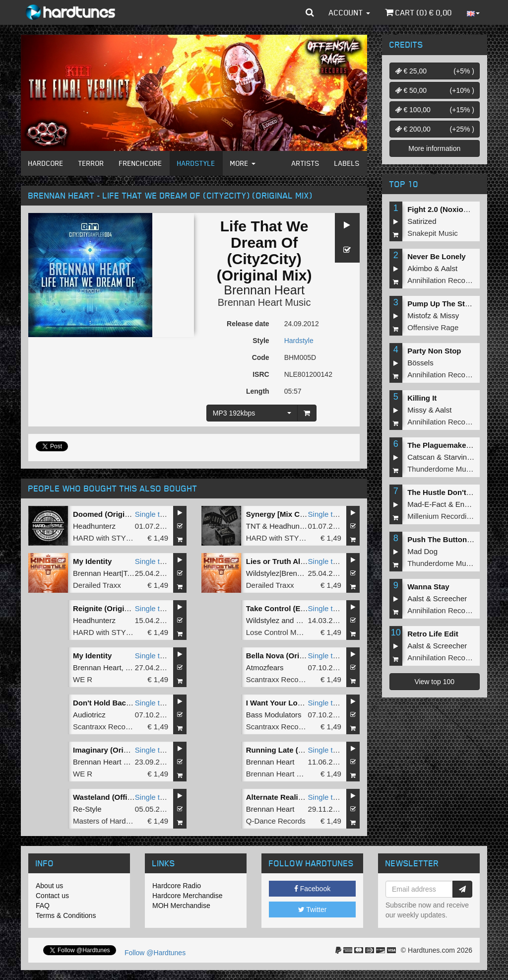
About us (49, 886)
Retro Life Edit (433, 634)
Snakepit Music (433, 233)
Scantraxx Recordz (278, 679)
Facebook (312, 889)
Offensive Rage (433, 327)
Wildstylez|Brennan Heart (288, 573)
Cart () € (418, 12)
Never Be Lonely (437, 256)
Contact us (52, 896)
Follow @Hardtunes (155, 953)
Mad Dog (422, 551)
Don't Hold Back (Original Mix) (126, 703)
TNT (253, 526)
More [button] (243, 163)
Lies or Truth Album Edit (289, 561)
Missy (449, 315)
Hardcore (46, 163)
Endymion (472, 504)
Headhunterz (94, 526)
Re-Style (87, 809)
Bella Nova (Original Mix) (290, 656)
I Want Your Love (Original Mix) (301, 703)
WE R (83, 679)
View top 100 (434, 682)
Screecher (450, 598)
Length (258, 391)
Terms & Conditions (66, 915)
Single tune (154, 514)
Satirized (422, 221)
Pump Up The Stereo (444, 304)
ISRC (261, 374)
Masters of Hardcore (107, 821)
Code (261, 357)
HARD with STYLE (104, 538)
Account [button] (349, 12)
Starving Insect (469, 457)
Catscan (421, 457)
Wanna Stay (428, 587)
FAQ (43, 906)
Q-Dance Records (276, 821)
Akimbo (420, 268)
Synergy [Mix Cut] (278, 514)
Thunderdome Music (441, 469)
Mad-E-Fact (427, 504)
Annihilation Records (442, 280)
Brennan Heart (264, 290)
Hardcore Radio (177, 886)
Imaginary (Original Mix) (115, 750)
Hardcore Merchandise (188, 896)
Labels (347, 163)
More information (434, 148)
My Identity (92, 561)
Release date (248, 324)
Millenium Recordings (443, 516)
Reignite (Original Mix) (112, 608)
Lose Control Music (278, 632)
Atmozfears (265, 667)
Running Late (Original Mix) (295, 750)
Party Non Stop (434, 351)
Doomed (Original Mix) (113, 514)
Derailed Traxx (97, 585)
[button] (310, 12)
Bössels (420, 363)
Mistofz (419, 315)
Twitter (313, 910)
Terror (91, 163)
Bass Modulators (274, 715)
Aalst (449, 268)
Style (261, 341)
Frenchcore (141, 163)
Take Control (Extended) (289, 608)
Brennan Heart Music (264, 302)
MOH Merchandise (181, 906)
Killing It (422, 398)
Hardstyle (196, 163)
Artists (306, 163)
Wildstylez (263, 620)
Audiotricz (89, 715)
